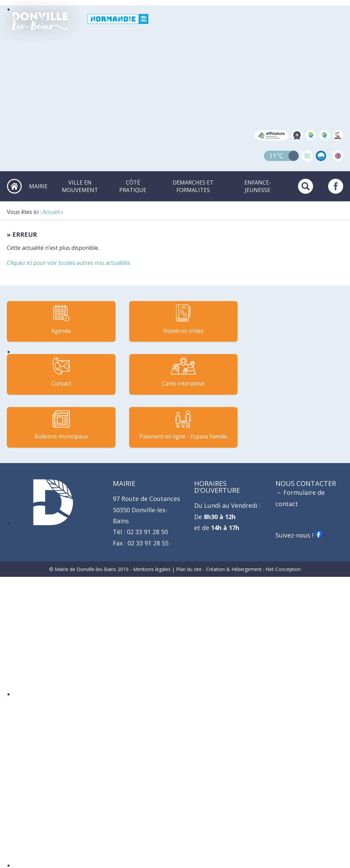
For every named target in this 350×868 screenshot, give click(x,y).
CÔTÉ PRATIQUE (134, 186)
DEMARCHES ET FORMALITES (193, 186)
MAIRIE (40, 186)
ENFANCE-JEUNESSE (258, 186)
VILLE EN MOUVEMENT (81, 186)
